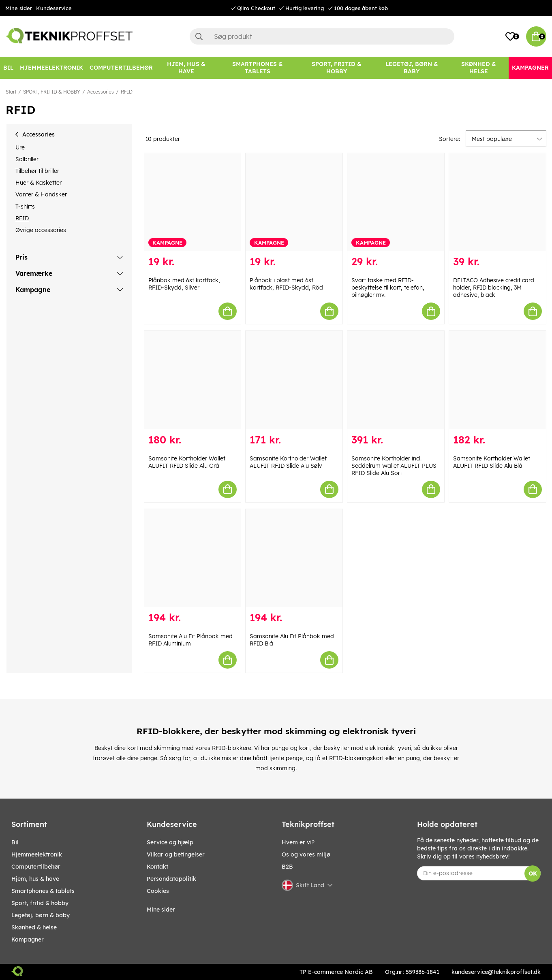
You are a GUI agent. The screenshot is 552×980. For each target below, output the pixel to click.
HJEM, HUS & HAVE (35, 879)
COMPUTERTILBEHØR (36, 867)
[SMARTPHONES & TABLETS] (257, 68)
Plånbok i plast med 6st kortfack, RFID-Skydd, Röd (286, 284)
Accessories (101, 92)
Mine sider (19, 8)
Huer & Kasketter (39, 183)
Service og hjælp (170, 842)
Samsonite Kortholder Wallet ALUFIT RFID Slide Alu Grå (187, 462)
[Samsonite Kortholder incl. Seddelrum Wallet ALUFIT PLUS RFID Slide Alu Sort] (396, 380)
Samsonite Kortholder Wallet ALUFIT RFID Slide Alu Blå (492, 462)
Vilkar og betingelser (176, 854)
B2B (287, 867)
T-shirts (25, 207)
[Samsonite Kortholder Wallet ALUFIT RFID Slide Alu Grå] (193, 380)
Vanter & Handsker (41, 194)
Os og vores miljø (306, 854)
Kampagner (28, 940)
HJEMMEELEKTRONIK (37, 854)
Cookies (158, 891)
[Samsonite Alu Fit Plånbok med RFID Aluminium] (193, 558)
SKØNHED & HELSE (34, 927)
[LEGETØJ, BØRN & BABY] (412, 68)
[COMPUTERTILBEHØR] (121, 68)
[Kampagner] (530, 68)
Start (11, 92)
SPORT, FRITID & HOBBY (52, 92)
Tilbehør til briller (37, 171)
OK (533, 873)
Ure (20, 147)
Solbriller (27, 159)
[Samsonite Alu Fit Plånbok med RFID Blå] (294, 558)
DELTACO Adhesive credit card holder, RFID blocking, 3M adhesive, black (494, 288)
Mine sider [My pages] (161, 910)
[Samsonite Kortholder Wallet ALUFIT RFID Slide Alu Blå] (497, 380)
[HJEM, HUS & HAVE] (186, 68)
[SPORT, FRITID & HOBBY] (336, 68)
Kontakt (157, 867)
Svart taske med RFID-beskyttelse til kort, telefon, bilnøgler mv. (388, 288)
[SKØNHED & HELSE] (479, 68)
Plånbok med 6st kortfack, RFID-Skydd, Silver (184, 284)
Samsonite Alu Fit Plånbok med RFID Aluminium (190, 640)
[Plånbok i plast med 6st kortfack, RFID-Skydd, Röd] (294, 202)
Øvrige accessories (41, 230)
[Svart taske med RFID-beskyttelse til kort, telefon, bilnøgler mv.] (396, 202)
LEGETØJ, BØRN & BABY (41, 915)
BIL (15, 842)
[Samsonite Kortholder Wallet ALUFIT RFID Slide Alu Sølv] (294, 380)
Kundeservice (54, 8)
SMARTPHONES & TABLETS (43, 891)
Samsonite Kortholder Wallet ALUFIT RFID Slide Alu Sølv (288, 462)
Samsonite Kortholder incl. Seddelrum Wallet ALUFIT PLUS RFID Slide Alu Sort (394, 466)
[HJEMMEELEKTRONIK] (51, 68)
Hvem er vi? (298, 842)
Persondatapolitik (171, 879)
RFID (127, 92)
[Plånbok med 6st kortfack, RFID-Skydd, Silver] (193, 202)
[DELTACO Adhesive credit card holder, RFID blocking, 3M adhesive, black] (497, 202)
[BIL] (8, 68)
